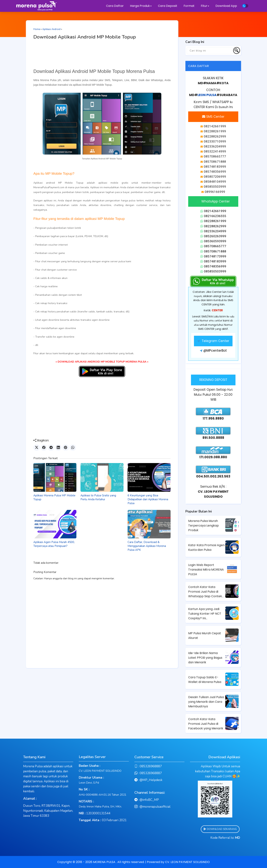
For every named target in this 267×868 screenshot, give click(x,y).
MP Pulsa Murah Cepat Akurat (205, 636)
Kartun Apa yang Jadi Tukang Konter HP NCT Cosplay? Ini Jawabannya (205, 614)
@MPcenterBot (213, 351)
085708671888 (213, 251)
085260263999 (213, 236)
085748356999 (213, 266)
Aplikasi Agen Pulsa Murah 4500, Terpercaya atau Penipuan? (54, 544)
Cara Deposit (168, 6)
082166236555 (213, 216)
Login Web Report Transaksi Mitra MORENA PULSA (206, 570)
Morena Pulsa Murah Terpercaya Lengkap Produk (203, 526)
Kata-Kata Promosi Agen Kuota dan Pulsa (206, 547)
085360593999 (213, 241)
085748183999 (213, 261)
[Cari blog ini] (210, 51)
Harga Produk (141, 6)
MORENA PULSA (105, 862)
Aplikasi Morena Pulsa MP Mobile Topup (54, 497)
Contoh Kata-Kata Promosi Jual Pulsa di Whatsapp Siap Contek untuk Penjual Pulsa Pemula (205, 592)
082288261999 (213, 221)
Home (37, 29)
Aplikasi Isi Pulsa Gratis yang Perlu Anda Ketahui (98, 497)
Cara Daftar (115, 6)
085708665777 (213, 246)
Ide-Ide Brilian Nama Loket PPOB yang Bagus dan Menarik (205, 658)
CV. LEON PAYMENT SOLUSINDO (187, 862)
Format (189, 6)
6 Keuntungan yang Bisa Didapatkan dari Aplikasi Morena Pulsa (148, 499)
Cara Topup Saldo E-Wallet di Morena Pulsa (205, 680)
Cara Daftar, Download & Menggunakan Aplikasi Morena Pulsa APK (147, 546)
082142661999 (213, 211)
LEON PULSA (207, 95)
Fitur (205, 6)
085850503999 (213, 271)
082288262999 (213, 226)
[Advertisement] (102, 55)
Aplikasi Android (51, 29)
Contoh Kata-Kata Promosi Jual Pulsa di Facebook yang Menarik (206, 724)
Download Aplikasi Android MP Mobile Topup (85, 37)
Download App (226, 6)
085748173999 (213, 256)
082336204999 (213, 231)
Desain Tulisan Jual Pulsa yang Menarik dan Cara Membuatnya (206, 702)
